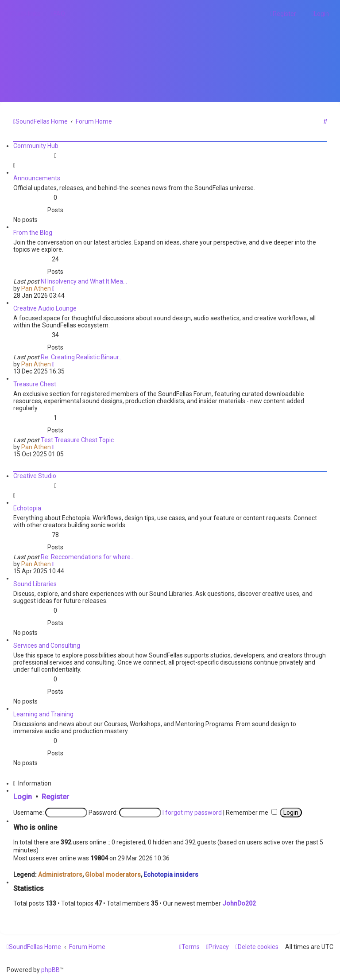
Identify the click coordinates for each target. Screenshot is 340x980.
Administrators (60, 875)
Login (23, 797)
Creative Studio (35, 476)
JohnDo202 (239, 903)
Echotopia (27, 508)
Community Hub (36, 146)
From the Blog (33, 233)
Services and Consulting (47, 646)
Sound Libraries (35, 584)
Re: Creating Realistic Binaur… (82, 357)
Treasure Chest (35, 384)
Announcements (37, 178)
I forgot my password (192, 813)
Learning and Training (43, 714)
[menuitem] (58, 14)
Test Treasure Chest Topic (77, 440)
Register (55, 797)
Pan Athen (36, 288)
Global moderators (113, 875)
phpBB (50, 970)
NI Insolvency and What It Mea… (84, 281)
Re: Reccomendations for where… (88, 557)
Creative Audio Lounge (45, 308)
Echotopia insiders (171, 875)
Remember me (251, 813)
